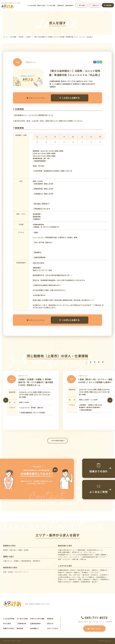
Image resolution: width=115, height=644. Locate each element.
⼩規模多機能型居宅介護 (89, 557)
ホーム (5, 37)
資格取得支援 (85, 582)
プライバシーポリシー (12, 641)
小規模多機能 (81, 550)
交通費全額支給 (63, 570)
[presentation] (6, 400)
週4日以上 (95, 575)
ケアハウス (67, 559)
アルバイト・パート (21, 572)
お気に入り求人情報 (37, 619)
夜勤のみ (95, 570)
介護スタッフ (8, 561)
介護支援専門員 (26, 561)
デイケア (103, 557)
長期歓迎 (76, 582)
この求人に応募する (70, 98)
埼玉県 (21, 37)
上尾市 (28, 37)
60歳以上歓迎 (63, 575)
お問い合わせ (94, 629)
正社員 (10, 572)
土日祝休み (104, 575)
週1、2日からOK (75, 575)
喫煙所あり (73, 579)
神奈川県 (13, 550)
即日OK (73, 570)
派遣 (5, 572)
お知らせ (50, 623)
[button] (86, 362)
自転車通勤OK (101, 577)
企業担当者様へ (69, 5)
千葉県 (20, 550)
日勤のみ (69, 572)
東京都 (5, 550)
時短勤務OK (105, 579)
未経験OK (85, 572)
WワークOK (76, 577)
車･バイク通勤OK (88, 577)
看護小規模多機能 (64, 552)
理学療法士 (37, 561)
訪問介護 (75, 559)
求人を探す (81, 5)
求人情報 (13, 37)
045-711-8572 (94, 618)
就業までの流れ (41, 5)
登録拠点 (50, 619)
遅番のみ (77, 572)
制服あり (96, 579)
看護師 (16, 561)
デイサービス (62, 557)
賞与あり (95, 582)
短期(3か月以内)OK (65, 582)
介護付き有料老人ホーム (66, 550)
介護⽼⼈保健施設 (101, 555)
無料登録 (108, 5)
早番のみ (61, 572)
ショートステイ (74, 557)
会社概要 (34, 628)
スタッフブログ (52, 628)
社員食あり (87, 579)
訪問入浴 (83, 559)
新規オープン (62, 579)
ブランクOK (95, 572)
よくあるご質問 (51, 5)
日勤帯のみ (104, 570)
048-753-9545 (38, 263)
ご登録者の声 (60, 5)
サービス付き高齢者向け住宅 (83, 555)
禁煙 (80, 579)
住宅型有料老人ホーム (95, 550)
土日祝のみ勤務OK (64, 577)
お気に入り (95, 5)
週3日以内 (86, 575)
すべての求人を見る (58, 441)
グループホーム (89, 552)
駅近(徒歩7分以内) (84, 570)
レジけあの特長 (32, 5)
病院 (59, 559)
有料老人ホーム (77, 552)
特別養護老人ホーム (65, 555)
